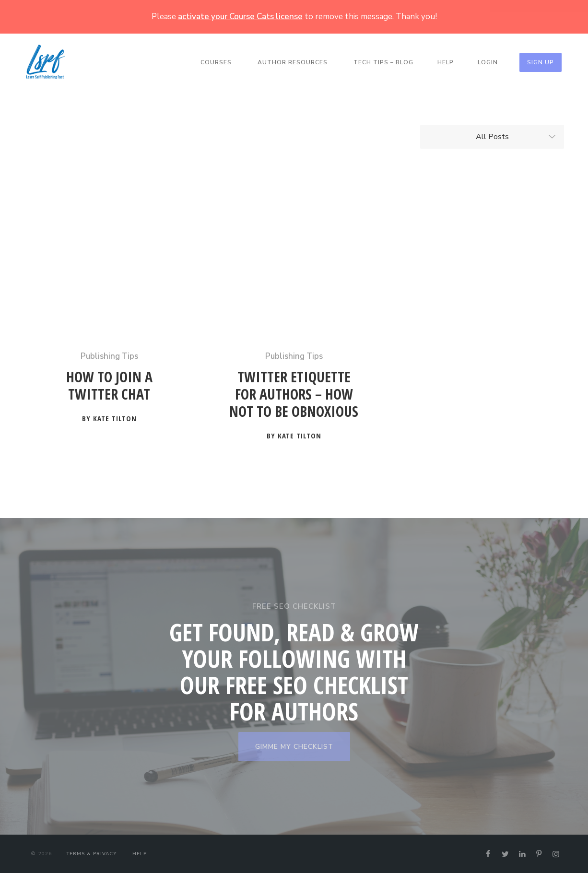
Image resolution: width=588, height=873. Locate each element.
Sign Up (541, 62)
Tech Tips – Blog (383, 62)
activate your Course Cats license (240, 17)
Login (488, 62)
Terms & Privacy (91, 854)
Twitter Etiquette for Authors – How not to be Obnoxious (294, 395)
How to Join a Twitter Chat (109, 386)
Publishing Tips (109, 356)
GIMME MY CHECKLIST (294, 747)
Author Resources (293, 62)
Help (446, 62)
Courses (216, 62)
